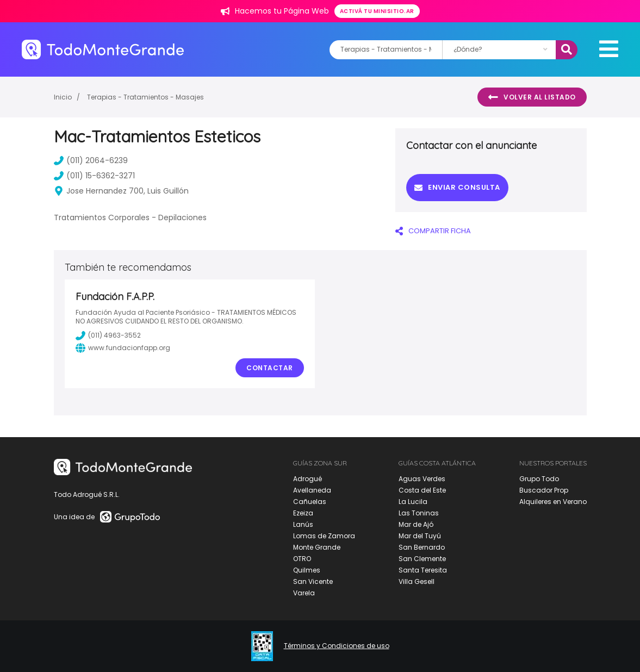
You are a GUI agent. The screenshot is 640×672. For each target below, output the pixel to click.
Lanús (303, 524)
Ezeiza (303, 513)
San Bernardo (422, 547)
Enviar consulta (457, 187)
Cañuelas (310, 502)
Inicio (63, 97)
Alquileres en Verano (553, 502)
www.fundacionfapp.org (123, 348)
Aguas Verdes (422, 479)
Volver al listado (532, 97)
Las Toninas (419, 513)
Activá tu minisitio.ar (377, 11)
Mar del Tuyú (420, 536)
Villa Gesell (417, 581)
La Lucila (413, 502)
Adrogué (307, 479)
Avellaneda (312, 490)
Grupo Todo (539, 479)
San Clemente (422, 559)
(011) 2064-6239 (91, 160)
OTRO (302, 559)
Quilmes (307, 570)
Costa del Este (422, 490)
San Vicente (313, 581)
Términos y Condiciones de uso (337, 646)
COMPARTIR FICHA (433, 231)
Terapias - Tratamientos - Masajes (145, 97)
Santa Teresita (423, 570)
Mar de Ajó (416, 524)
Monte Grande (317, 547)
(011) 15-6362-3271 (94, 176)
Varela (304, 593)
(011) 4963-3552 (108, 335)
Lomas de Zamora (324, 536)
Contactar (270, 368)
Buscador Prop (544, 490)
